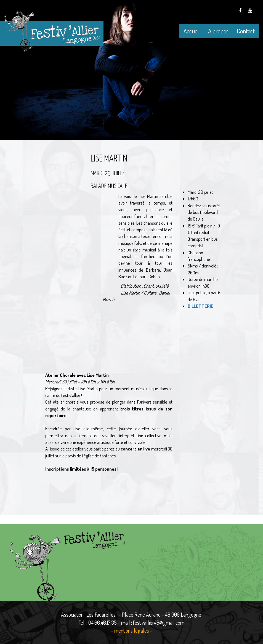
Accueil (192, 31)
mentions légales (132, 630)
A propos (218, 31)
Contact (246, 31)
